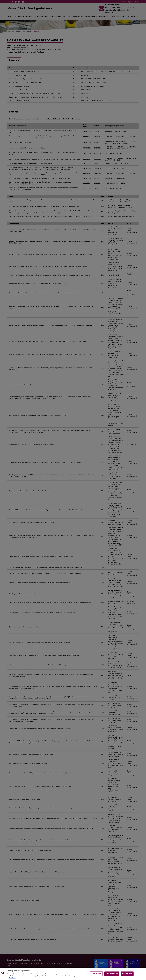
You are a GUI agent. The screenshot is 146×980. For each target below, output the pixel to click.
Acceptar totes (127, 975)
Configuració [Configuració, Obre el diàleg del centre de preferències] (96, 975)
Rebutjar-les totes (112, 975)
